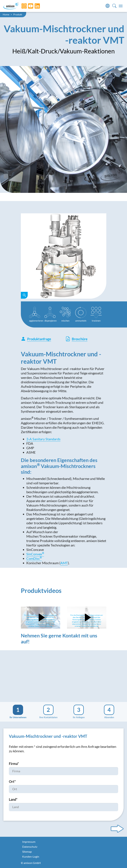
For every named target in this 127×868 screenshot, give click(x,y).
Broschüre (76, 339)
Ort (12, 781)
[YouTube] (28, 6)
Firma (14, 764)
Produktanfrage (36, 339)
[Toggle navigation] (121, 6)
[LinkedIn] (35, 6)
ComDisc (34, 558)
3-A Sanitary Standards (43, 439)
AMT (64, 563)
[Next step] (117, 829)
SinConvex (35, 554)
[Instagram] (22, 6)
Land (13, 799)
